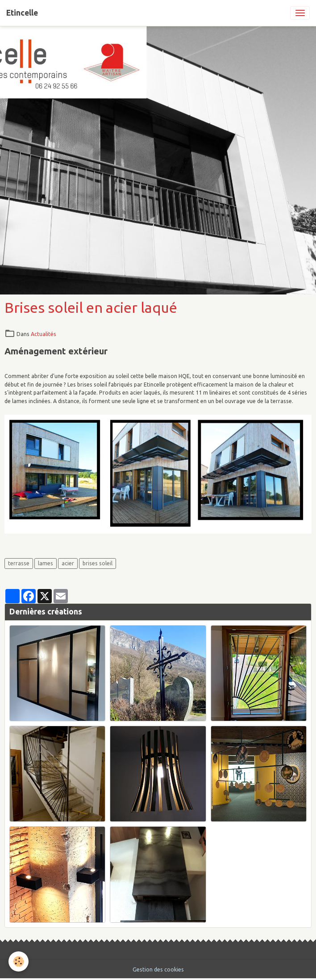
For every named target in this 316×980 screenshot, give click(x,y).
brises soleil (98, 563)
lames (46, 563)
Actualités (44, 334)
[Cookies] (19, 961)
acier (68, 563)
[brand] (22, 13)
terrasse (19, 563)
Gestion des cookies (158, 969)
